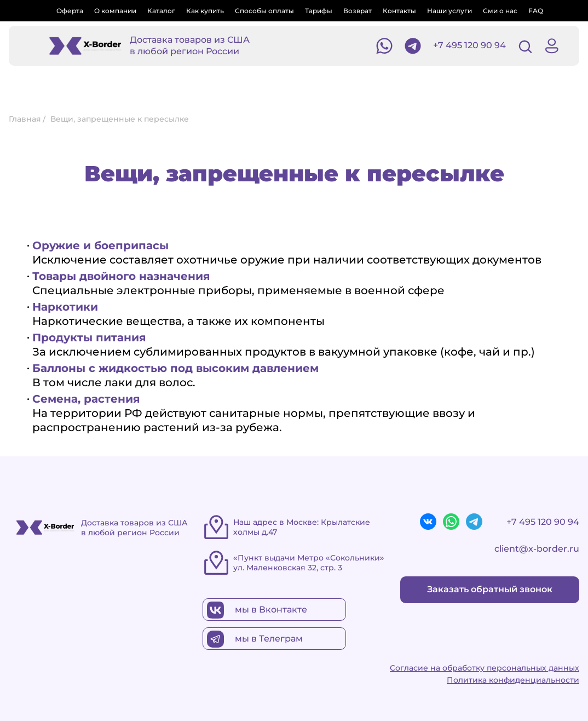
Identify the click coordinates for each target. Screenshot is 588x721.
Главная (25, 119)
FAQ (536, 11)
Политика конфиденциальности (513, 680)
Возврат (358, 11)
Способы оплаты (264, 11)
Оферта (70, 11)
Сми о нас (500, 11)
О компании (115, 11)
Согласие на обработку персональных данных (485, 668)
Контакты (399, 11)
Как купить (205, 11)
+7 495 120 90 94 (469, 45)
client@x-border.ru (537, 549)
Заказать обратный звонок (490, 589)
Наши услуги (449, 11)
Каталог (161, 11)
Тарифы (319, 11)
